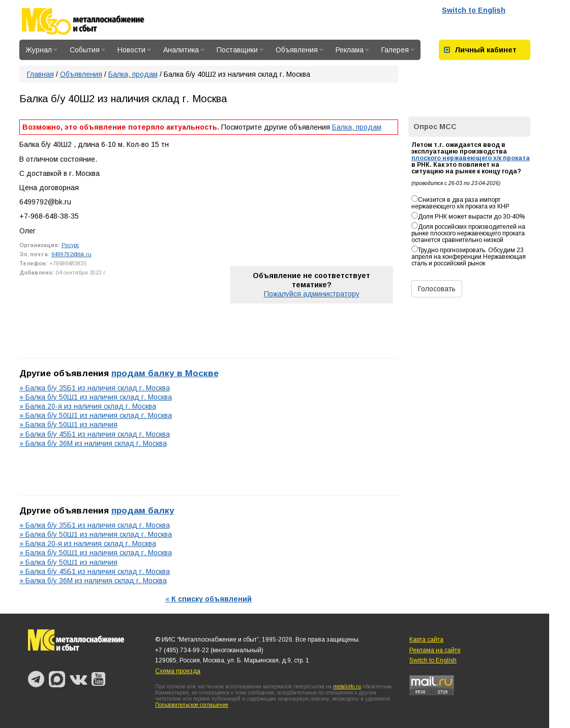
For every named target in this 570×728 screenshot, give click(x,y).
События (87, 50)
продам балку (143, 510)
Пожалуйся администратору (312, 294)
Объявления (299, 50)
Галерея (398, 50)
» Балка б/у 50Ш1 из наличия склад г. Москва (96, 397)
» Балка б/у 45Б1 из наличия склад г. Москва (95, 434)
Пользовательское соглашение (192, 705)
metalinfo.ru (347, 687)
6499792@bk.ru (71, 254)
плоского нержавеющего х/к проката (471, 158)
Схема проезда (178, 671)
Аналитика (184, 50)
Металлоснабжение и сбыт (97, 21)
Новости (134, 50)
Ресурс (70, 245)
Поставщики (240, 50)
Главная (40, 74)
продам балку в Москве (165, 373)
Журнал (41, 50)
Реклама (352, 50)
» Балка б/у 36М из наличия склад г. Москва (93, 443)
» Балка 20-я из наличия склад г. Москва (88, 406)
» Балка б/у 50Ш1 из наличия (68, 424)
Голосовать (437, 289)
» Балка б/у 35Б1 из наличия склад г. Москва (95, 388)
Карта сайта (426, 640)
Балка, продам (133, 74)
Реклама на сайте (435, 650)
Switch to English (474, 10)
